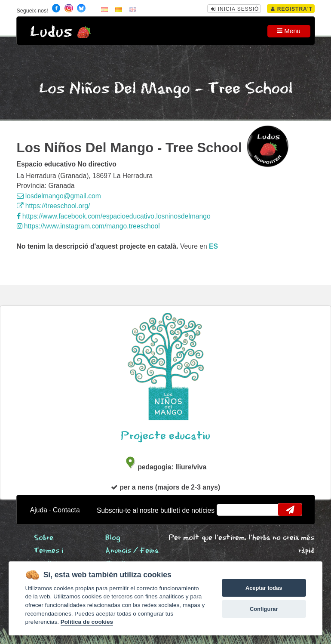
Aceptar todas (264, 588)
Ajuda (39, 510)
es (213, 246)
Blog (113, 538)
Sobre (44, 538)
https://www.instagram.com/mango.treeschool (88, 226)
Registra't (292, 9)
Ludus (51, 32)
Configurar (264, 609)
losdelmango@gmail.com (59, 196)
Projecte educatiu (165, 436)
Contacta (66, 510)
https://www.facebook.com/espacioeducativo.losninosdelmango (114, 216)
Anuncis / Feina (132, 551)
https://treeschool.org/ (54, 206)
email (228, 510)
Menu (289, 31)
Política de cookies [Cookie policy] (87, 622)
